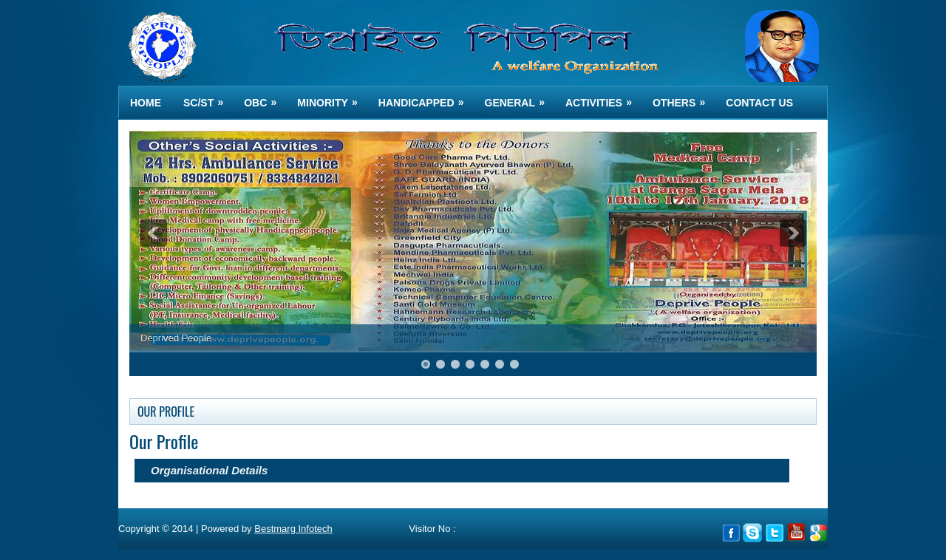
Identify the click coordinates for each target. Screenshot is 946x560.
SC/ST (208, 97)
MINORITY (332, 97)
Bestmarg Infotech (293, 529)
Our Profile (164, 441)
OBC (265, 97)
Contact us (759, 103)
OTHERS (684, 97)
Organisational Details (209, 470)
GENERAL (520, 97)
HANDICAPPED (426, 97)
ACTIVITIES (603, 97)
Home (146, 103)
